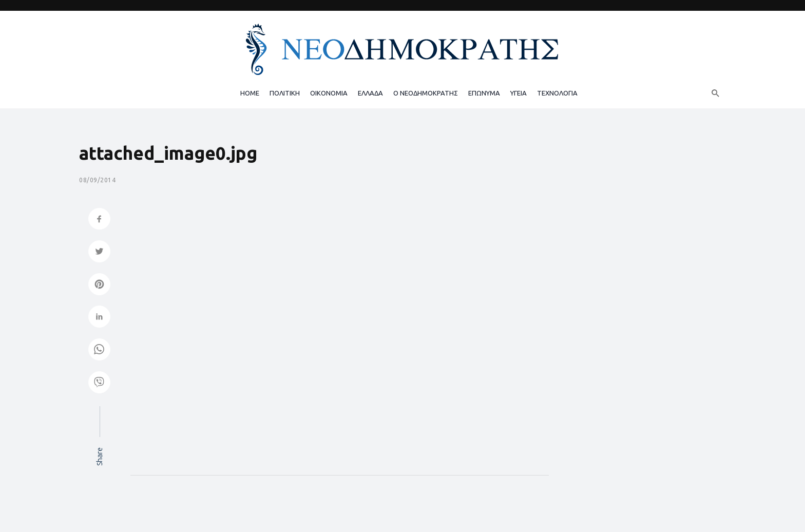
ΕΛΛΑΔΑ (370, 93)
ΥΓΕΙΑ (519, 93)
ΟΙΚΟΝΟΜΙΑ (329, 93)
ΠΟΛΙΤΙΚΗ (285, 93)
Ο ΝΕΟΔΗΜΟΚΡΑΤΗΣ (426, 93)
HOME (250, 93)
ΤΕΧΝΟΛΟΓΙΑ (557, 93)
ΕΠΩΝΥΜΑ (484, 93)
